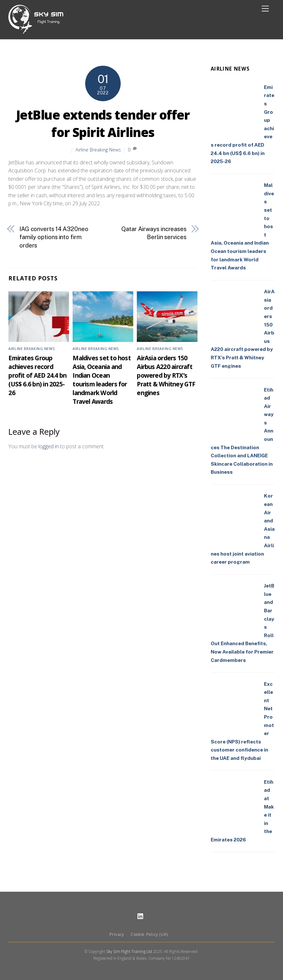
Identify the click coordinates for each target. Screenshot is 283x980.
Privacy (117, 934)
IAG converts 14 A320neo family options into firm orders (54, 237)
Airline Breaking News (98, 150)
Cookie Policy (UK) (149, 934)
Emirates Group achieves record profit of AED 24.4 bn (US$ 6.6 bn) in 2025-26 (37, 375)
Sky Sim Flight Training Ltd (129, 951)
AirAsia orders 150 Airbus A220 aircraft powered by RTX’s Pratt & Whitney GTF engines (166, 375)
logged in (49, 446)
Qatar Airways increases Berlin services (154, 233)
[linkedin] (141, 915)
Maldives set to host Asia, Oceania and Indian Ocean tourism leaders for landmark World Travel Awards (102, 380)
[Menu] (265, 9)
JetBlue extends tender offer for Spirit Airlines (103, 123)
